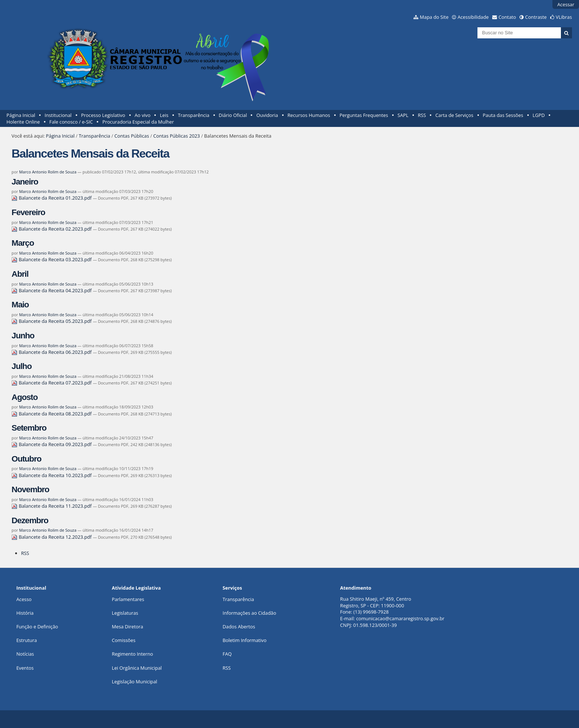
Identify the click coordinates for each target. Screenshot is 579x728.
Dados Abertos (239, 627)
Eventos (25, 668)
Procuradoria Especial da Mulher (138, 122)
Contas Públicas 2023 (177, 136)
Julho (21, 366)
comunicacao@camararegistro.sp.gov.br (400, 618)
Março (23, 243)
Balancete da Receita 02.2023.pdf (52, 229)
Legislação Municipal (135, 682)
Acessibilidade (473, 17)
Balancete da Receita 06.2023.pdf (52, 352)
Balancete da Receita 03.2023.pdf (52, 259)
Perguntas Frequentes (364, 115)
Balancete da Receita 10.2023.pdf (52, 475)
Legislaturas (125, 613)
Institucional (58, 115)
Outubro (26, 459)
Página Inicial (21, 115)
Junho (23, 336)
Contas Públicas (132, 136)
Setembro (29, 428)
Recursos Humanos (309, 115)
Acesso (24, 599)
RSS (422, 115)
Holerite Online (23, 122)
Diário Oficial (233, 115)
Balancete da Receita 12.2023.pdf (52, 537)
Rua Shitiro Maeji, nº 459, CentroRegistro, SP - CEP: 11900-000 (376, 602)
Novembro (30, 489)
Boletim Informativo (245, 640)
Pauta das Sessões (503, 115)
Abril (20, 274)
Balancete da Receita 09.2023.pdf (52, 444)
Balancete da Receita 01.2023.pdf (52, 198)
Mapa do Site (434, 17)
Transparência (194, 115)
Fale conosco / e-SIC (71, 122)
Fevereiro (28, 212)
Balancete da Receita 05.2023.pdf (52, 321)
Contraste (536, 17)
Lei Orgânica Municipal (137, 668)
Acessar (566, 4)
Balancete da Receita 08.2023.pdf (52, 414)
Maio (20, 305)
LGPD (539, 115)
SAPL (403, 115)
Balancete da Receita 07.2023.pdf (52, 383)
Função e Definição (37, 627)
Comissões (124, 640)
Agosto (24, 397)
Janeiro (25, 182)
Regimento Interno (133, 654)
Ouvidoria (267, 115)
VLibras (564, 17)
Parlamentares (128, 599)
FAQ (227, 654)
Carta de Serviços (454, 115)
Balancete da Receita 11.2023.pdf (52, 506)
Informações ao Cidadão (249, 613)
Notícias (25, 654)
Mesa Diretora (128, 627)
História (25, 613)
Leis (164, 115)
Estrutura (27, 640)
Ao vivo (143, 115)
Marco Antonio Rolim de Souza (48, 172)
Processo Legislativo (103, 115)
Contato (507, 17)
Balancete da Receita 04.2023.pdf (52, 290)
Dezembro (30, 520)
